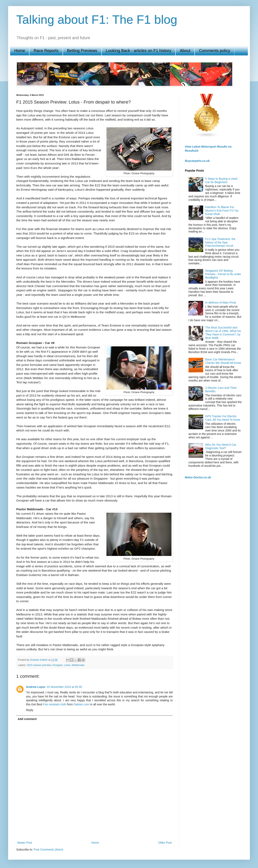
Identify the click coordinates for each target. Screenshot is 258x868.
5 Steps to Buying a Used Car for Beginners (221, 180)
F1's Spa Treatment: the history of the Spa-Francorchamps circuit (220, 242)
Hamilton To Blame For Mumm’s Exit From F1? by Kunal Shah (222, 211)
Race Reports (46, 51)
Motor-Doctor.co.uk (198, 477)
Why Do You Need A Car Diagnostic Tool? (221, 446)
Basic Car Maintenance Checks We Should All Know (223, 361)
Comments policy (214, 51)
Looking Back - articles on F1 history (139, 51)
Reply (30, 710)
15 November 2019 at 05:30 (64, 687)
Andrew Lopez (36, 687)
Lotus (67, 665)
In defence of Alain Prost (221, 303)
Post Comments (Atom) (48, 850)
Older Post (165, 843)
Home (20, 51)
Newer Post (25, 843)
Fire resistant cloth (55, 704)
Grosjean (57, 665)
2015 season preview (39, 665)
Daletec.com (81, 704)
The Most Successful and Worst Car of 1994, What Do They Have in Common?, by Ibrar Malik (223, 333)
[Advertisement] (94, 826)
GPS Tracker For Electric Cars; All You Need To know (223, 418)
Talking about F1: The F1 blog (97, 20)
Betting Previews (82, 51)
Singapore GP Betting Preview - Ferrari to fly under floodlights (223, 274)
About (185, 51)
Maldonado (78, 665)
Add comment (27, 719)
